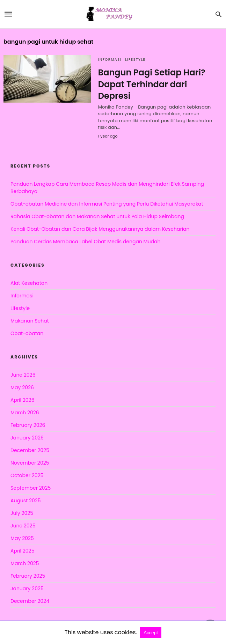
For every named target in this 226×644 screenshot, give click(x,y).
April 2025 (22, 551)
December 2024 (30, 601)
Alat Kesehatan (29, 283)
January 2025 (27, 589)
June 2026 (23, 375)
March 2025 (25, 563)
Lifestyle (135, 60)
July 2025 (22, 513)
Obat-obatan (27, 333)
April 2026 (23, 400)
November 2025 (30, 463)
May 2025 (22, 538)
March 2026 (25, 413)
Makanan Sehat (30, 321)
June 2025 (23, 526)
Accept (151, 633)
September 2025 (31, 488)
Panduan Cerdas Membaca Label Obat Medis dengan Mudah (86, 242)
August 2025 (26, 501)
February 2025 (28, 576)
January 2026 (27, 438)
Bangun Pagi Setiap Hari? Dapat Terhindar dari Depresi (152, 84)
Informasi (110, 60)
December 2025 (30, 450)
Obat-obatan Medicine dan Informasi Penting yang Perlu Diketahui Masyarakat (107, 204)
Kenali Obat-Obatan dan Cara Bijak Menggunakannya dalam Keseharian (100, 229)
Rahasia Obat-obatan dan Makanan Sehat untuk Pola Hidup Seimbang (97, 216)
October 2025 (27, 475)
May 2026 (22, 387)
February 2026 (28, 425)
